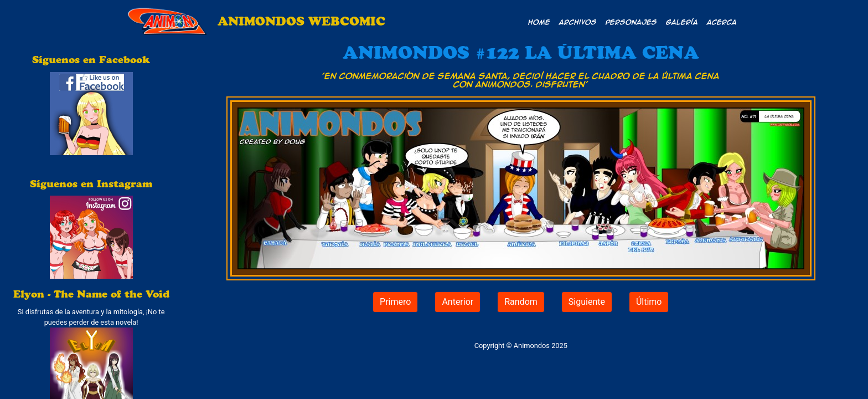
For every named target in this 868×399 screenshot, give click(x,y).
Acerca (722, 22)
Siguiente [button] (587, 302)
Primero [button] (395, 302)
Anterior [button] (458, 302)
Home (539, 22)
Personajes (631, 22)
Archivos (578, 22)
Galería (682, 22)
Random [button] (521, 302)
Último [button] (649, 302)
